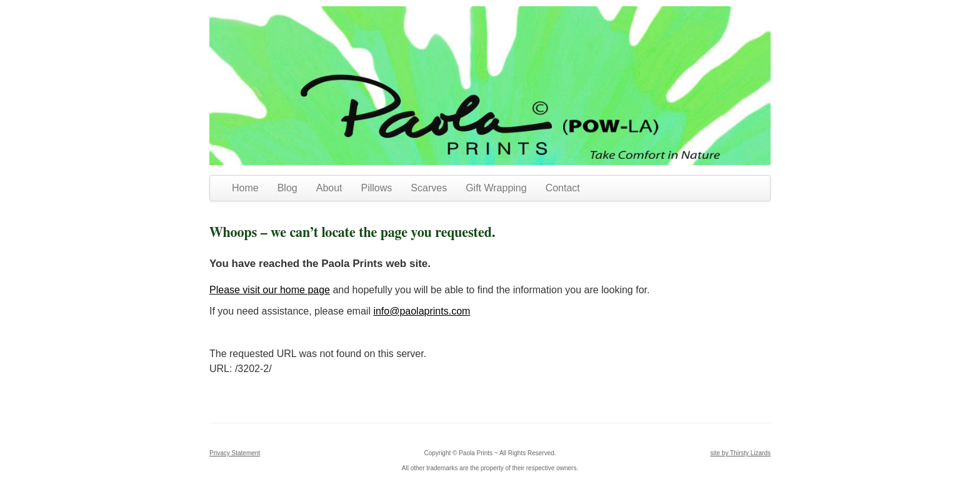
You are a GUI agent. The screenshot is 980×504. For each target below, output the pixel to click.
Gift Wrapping (496, 188)
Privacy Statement (235, 453)
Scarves (429, 188)
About (329, 188)
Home (245, 188)
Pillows (377, 188)
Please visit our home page (270, 290)
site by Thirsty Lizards (740, 453)
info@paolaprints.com (422, 311)
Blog (287, 188)
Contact (563, 188)
